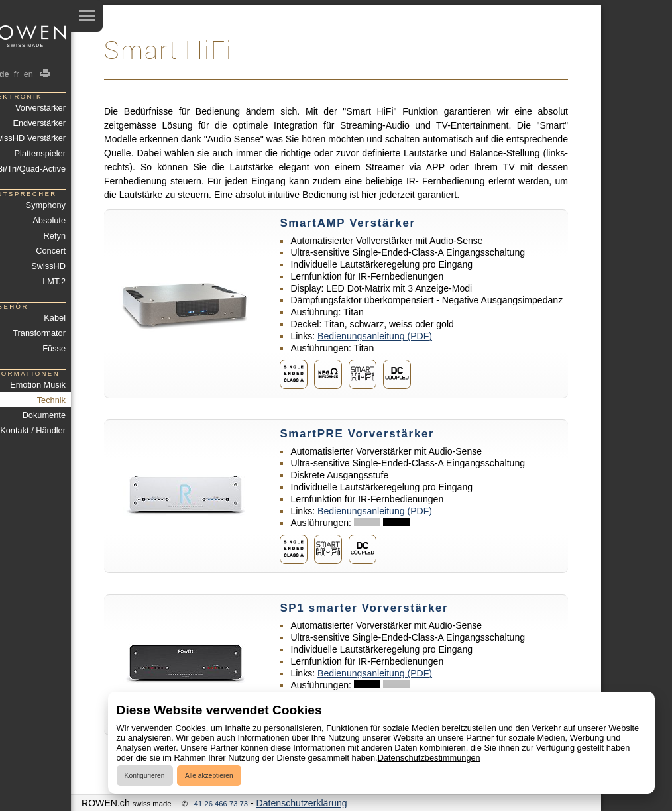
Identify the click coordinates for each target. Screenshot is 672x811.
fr (16, 74)
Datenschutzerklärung (302, 803)
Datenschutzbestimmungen (429, 758)
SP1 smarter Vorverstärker (364, 608)
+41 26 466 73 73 (219, 804)
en (28, 74)
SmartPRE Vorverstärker (357, 434)
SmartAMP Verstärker (347, 223)
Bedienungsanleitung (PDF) (375, 336)
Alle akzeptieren (209, 776)
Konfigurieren (145, 776)
